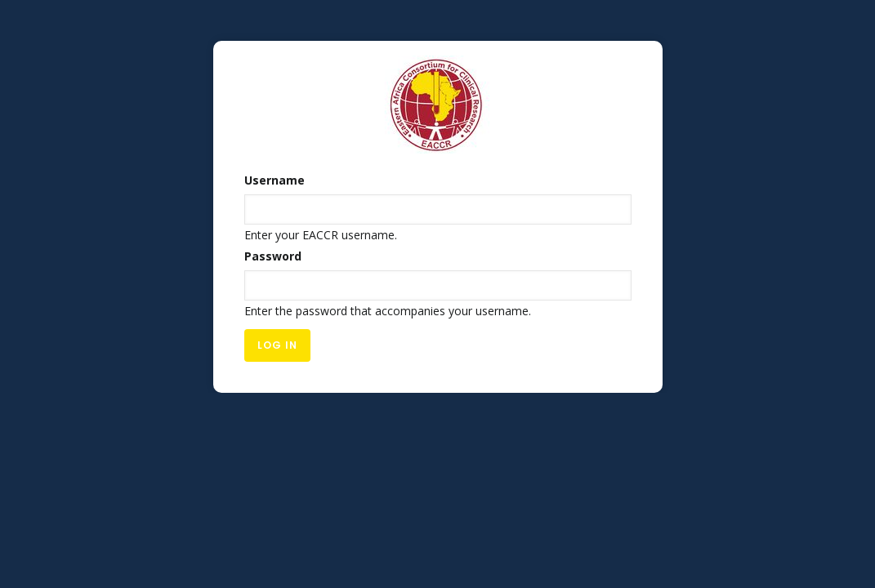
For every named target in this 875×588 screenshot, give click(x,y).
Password (273, 256)
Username (275, 180)
